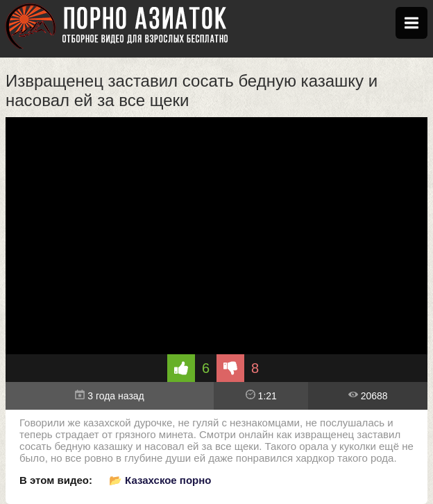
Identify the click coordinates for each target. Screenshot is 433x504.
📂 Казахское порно (160, 480)
